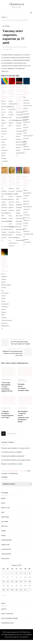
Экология (5, 559)
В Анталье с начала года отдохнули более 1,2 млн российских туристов (5, 92)
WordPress (25, 637)
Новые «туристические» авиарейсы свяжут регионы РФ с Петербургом (19, 180)
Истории (5, 522)
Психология (6, 549)
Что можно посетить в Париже (12, 452)
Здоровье (5, 517)
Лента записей (7, 614)
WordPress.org (7, 623)
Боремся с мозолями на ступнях (12, 464)
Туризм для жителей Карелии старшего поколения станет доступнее (5, 180)
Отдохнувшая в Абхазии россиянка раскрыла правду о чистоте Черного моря (12, 92)
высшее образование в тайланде (14, 471)
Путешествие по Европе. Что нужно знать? (15, 448)
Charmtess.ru (17, 4)
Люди (3, 531)
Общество (5, 545)
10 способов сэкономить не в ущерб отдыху (16, 460)
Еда (3, 512)
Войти (4, 609)
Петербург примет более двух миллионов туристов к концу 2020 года (12, 180)
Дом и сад (5, 508)
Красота (5, 526)
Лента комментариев (10, 618)
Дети (3, 503)
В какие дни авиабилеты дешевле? (13, 456)
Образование (6, 540)
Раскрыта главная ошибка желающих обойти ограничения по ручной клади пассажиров (5, 264)
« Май (3, 595)
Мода (3, 535)
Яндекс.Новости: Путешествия (18, 47)
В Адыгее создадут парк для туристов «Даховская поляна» (26, 90)
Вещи (3, 499)
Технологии (6, 554)
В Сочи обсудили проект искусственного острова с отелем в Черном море (26, 181)
